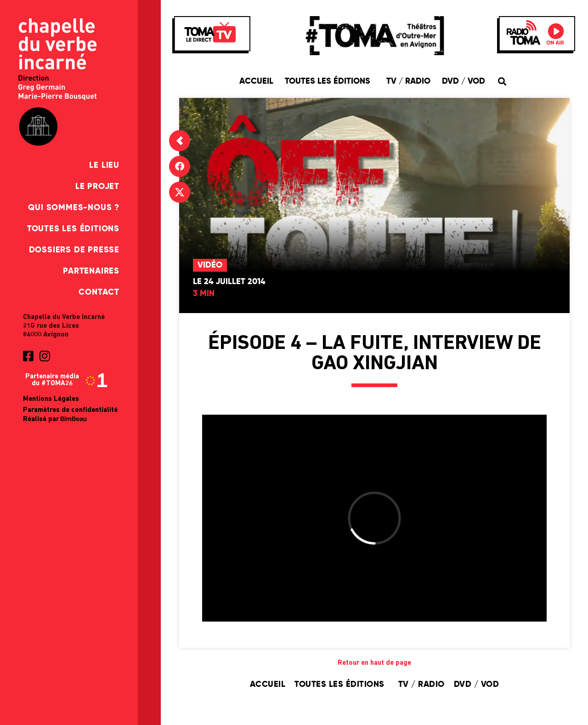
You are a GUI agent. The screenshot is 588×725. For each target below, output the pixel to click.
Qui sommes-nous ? (74, 208)
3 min (204, 294)
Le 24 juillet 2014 (229, 282)
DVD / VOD (464, 81)
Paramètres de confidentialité (70, 410)
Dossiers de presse (74, 250)
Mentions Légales (51, 399)
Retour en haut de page (374, 663)
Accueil (256, 81)
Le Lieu (104, 166)
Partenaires (91, 271)
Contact (99, 292)
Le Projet (97, 187)
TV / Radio (408, 81)
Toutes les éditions (73, 229)
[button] (502, 81)
